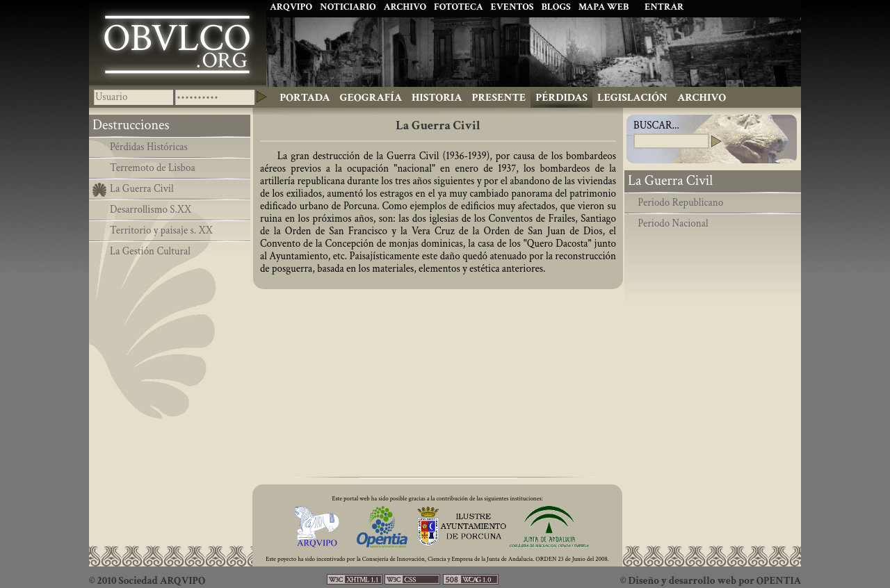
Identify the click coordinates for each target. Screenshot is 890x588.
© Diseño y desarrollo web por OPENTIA (711, 581)
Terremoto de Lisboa (153, 168)
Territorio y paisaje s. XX (161, 230)
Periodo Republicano (680, 203)
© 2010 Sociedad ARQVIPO (147, 581)
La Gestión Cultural (150, 251)
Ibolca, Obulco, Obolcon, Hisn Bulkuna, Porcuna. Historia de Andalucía (178, 43)
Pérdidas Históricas (149, 147)
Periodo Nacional (673, 223)
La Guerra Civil (142, 189)
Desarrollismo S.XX (151, 210)
